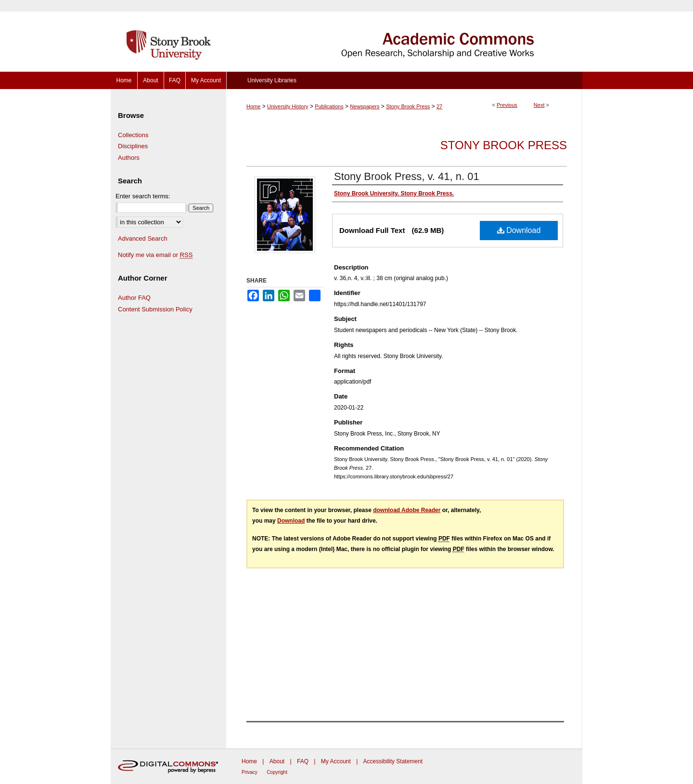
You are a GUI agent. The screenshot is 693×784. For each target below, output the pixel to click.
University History (288, 106)
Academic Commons (404, 36)
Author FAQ (134, 298)
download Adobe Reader (407, 510)
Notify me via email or (155, 255)
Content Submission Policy (155, 309)
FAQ (303, 761)
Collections (133, 135)
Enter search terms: (143, 196)
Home (253, 106)
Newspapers (365, 106)
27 (439, 106)
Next (539, 105)
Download (519, 230)
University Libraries (272, 80)
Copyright (277, 772)
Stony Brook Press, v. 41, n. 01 (407, 176)
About (277, 761)
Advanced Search (143, 238)
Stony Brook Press (408, 106)
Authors (129, 158)
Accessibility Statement (393, 761)
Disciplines (133, 146)
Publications (329, 106)
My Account (336, 761)
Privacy (250, 772)
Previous (507, 105)
